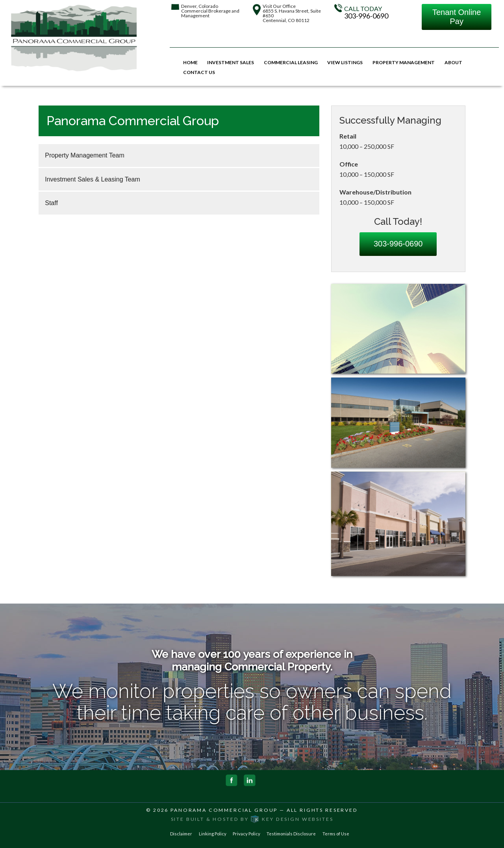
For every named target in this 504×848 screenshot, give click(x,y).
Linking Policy (213, 834)
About (453, 62)
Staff (51, 203)
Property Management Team (85, 155)
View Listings (345, 62)
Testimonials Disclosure (291, 834)
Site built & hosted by (252, 819)
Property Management (404, 62)
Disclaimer (181, 834)
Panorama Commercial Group (224, 810)
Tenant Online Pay (457, 17)
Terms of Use (336, 834)
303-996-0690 (366, 16)
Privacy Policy (246, 834)
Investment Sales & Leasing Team (93, 179)
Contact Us (199, 72)
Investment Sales (231, 62)
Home (190, 62)
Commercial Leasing (291, 62)
